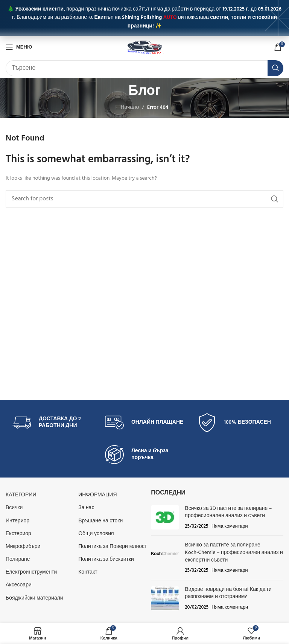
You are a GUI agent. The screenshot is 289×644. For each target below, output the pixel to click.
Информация (97, 495)
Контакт (88, 572)
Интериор (17, 521)
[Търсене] (144, 68)
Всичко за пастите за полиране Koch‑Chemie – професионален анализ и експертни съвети (234, 552)
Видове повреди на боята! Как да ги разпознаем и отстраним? (228, 593)
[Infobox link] (52, 423)
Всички (14, 508)
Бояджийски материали (34, 598)
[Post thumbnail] (165, 518)
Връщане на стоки (100, 521)
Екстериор (18, 534)
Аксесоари (19, 585)
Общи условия (96, 534)
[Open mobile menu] (19, 47)
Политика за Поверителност (113, 547)
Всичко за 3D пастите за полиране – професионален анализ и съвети (228, 512)
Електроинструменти (31, 572)
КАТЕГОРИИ (21, 495)
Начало (130, 108)
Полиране (18, 559)
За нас (86, 508)
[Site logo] (144, 47)
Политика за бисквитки (106, 559)
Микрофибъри (23, 547)
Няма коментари (230, 526)
